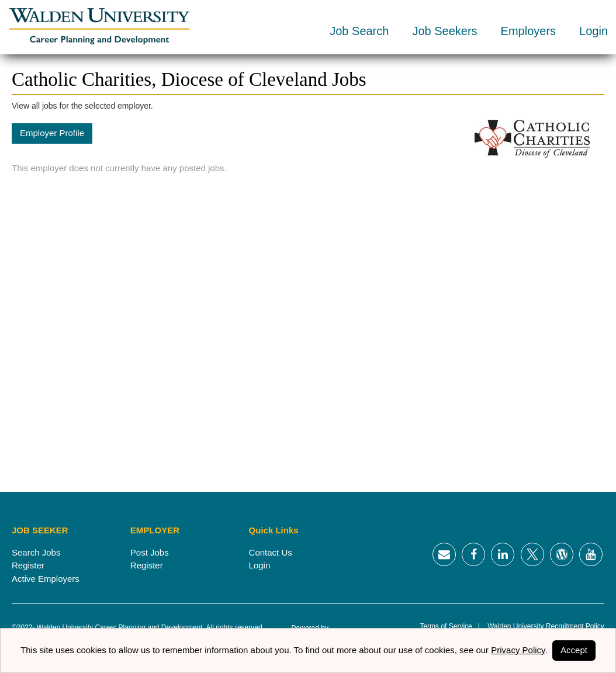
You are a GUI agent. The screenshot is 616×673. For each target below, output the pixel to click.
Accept (574, 650)
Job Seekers (444, 31)
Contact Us (271, 552)
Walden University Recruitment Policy (542, 626)
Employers (528, 31)
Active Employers (46, 579)
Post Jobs (150, 552)
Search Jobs (36, 552)
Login (593, 31)
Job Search (359, 31)
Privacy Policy (518, 650)
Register (28, 565)
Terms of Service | (449, 626)
